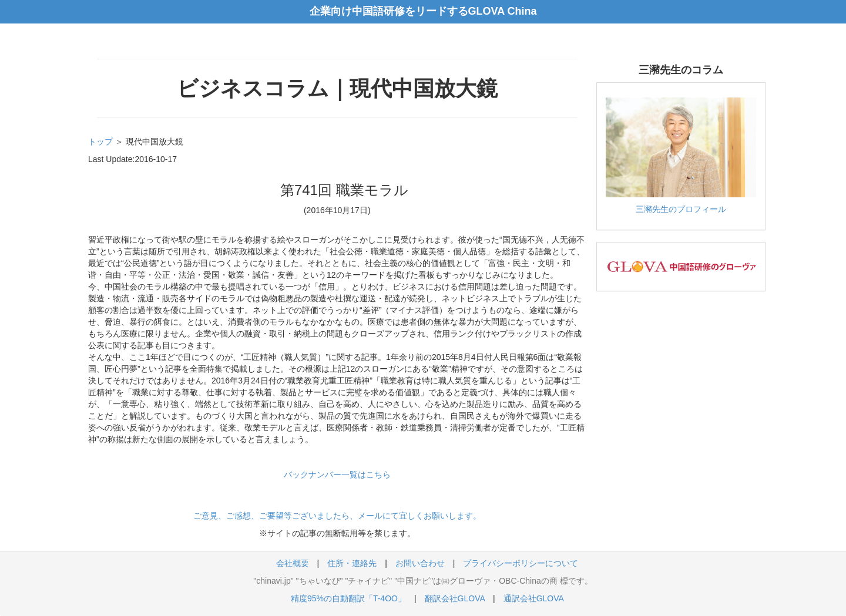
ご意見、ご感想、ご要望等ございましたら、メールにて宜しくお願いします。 (337, 516)
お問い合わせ (420, 563)
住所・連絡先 (352, 563)
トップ (100, 142)
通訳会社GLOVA (533, 598)
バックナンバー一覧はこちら (337, 474)
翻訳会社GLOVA (455, 598)
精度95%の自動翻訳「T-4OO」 (348, 598)
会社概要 (293, 563)
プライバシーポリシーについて (521, 563)
